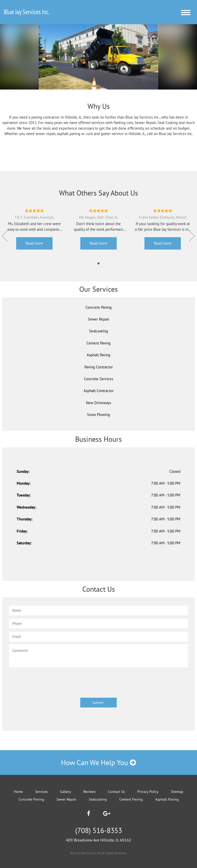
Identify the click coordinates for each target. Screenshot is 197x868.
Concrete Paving (98, 307)
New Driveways (98, 403)
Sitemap (177, 792)
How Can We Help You (98, 762)
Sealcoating (98, 331)
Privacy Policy (148, 792)
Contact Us (116, 792)
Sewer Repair (98, 319)
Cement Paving (98, 343)
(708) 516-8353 (99, 830)
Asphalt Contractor (99, 391)
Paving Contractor (99, 367)
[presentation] (48, 680)
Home (18, 792)
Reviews (90, 792)
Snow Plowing (98, 415)
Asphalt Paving (98, 355)
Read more (34, 243)
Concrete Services (98, 379)
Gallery (66, 792)
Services (41, 792)
